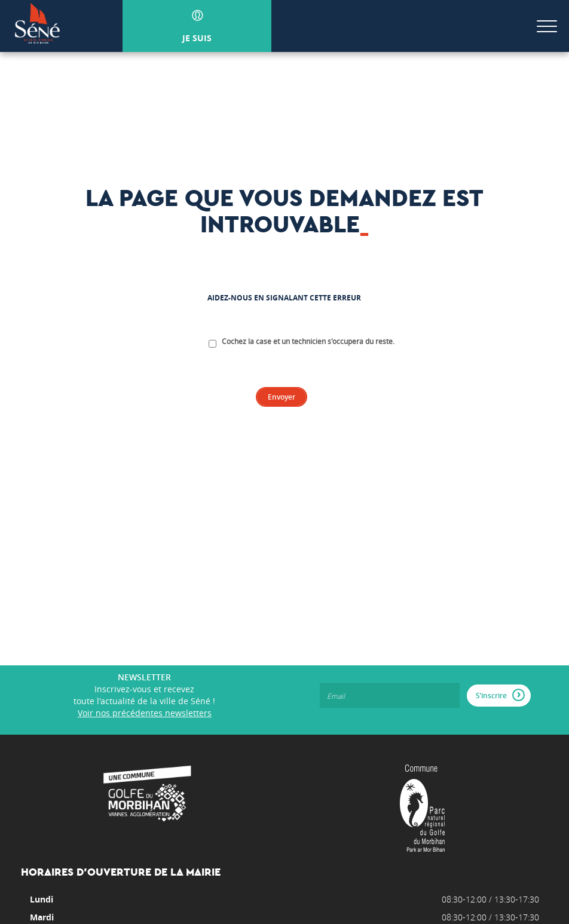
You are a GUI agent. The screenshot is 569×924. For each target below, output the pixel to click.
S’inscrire (500, 695)
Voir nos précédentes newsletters (145, 713)
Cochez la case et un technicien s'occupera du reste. (308, 341)
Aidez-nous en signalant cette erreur (284, 298)
